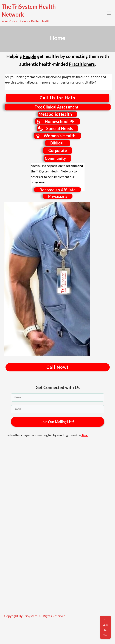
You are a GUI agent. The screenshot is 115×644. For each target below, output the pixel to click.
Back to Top (105, 627)
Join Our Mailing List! (57, 422)
